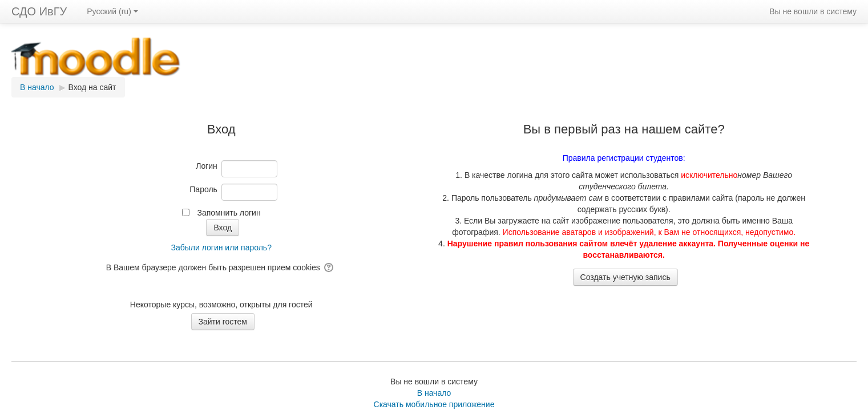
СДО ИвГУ (39, 11)
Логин (207, 166)
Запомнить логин (229, 213)
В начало (434, 393)
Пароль (203, 189)
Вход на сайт (92, 87)
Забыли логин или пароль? (221, 247)
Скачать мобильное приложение (434, 404)
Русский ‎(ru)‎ (112, 11)
